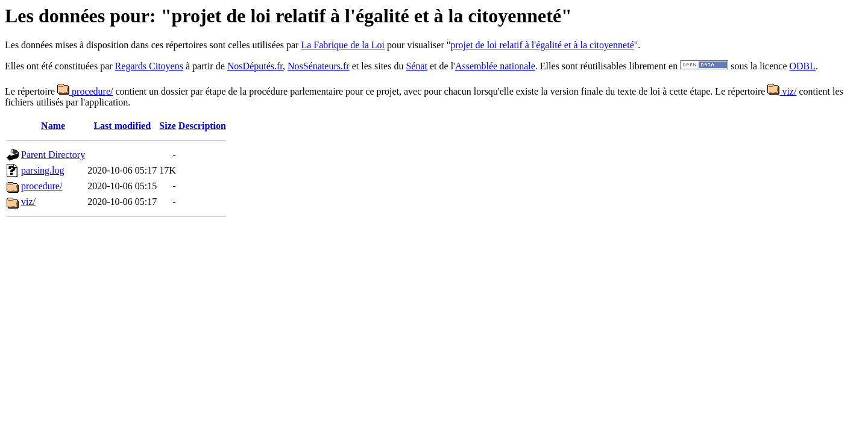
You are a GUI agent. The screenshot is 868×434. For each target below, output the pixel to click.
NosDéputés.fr (255, 66)
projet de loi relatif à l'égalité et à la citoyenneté (542, 45)
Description (202, 126)
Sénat (417, 66)
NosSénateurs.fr (319, 66)
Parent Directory (53, 155)
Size (168, 126)
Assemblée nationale (495, 66)
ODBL (803, 66)
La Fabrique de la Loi (343, 45)
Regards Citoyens (149, 66)
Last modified (122, 126)
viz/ (782, 91)
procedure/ (85, 91)
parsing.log (43, 170)
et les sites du (378, 66)
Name (53, 126)
